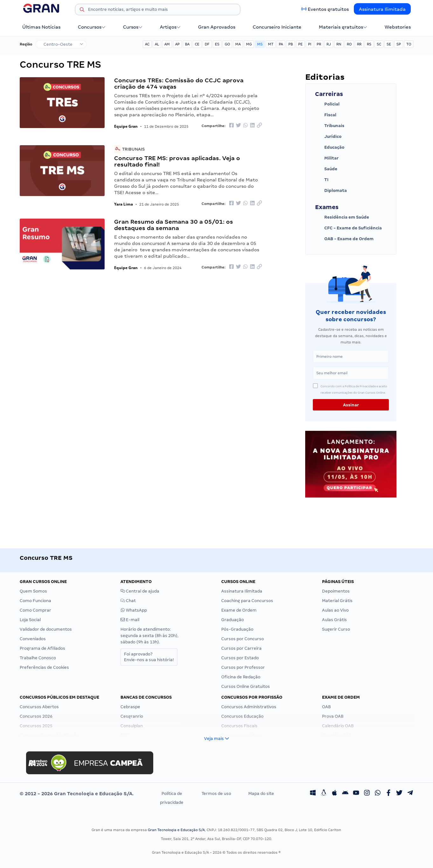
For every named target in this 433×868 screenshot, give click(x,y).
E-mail (130, 620)
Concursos (92, 27)
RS (369, 44)
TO (409, 44)
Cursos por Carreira (241, 648)
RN (339, 44)
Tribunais (129, 149)
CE (197, 44)
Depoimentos (336, 591)
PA (281, 44)
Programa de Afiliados (42, 648)
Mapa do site (261, 793)
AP (177, 44)
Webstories (398, 27)
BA (187, 44)
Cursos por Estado (240, 658)
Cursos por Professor (243, 667)
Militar (327, 158)
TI (322, 180)
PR (319, 44)
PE (300, 44)
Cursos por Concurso (243, 639)
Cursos (133, 27)
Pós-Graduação (237, 629)
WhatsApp (134, 610)
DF (207, 44)
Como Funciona (35, 601)
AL (157, 44)
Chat (128, 601)
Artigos (170, 27)
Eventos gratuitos (328, 9)
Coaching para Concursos (247, 601)
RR (359, 44)
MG (249, 44)
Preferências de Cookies (44, 667)
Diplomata (331, 191)
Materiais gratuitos (343, 27)
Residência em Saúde (342, 217)
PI (310, 44)
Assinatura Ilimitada (382, 9)
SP (399, 44)
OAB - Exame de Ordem (344, 239)
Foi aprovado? (149, 657)
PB (291, 44)
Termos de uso (216, 793)
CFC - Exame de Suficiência (348, 228)
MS (260, 44)
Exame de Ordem (239, 610)
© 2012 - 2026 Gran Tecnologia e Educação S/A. (77, 794)
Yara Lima (124, 204)
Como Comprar (35, 610)
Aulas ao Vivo (335, 610)
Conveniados (33, 639)
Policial (327, 104)
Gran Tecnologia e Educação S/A (176, 830)
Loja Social (30, 620)
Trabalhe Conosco (38, 658)
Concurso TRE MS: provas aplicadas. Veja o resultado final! (177, 161)
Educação (330, 147)
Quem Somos (33, 591)
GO (227, 44)
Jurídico (328, 137)
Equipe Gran (126, 126)
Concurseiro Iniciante (277, 27)
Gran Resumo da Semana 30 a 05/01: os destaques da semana (174, 225)
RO (349, 44)
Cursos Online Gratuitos (246, 686)
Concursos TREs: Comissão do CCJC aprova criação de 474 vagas (179, 83)
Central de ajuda (140, 591)
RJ (329, 44)
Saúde (326, 169)
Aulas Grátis (334, 620)
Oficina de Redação (241, 677)
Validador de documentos (46, 629)
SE (389, 44)
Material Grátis (337, 601)
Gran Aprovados (217, 27)
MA (238, 44)
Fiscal (326, 115)
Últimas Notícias (41, 27)
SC (379, 44)
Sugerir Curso (336, 629)
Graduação (233, 620)
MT (271, 44)
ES (217, 44)
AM (167, 44)
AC (147, 44)
